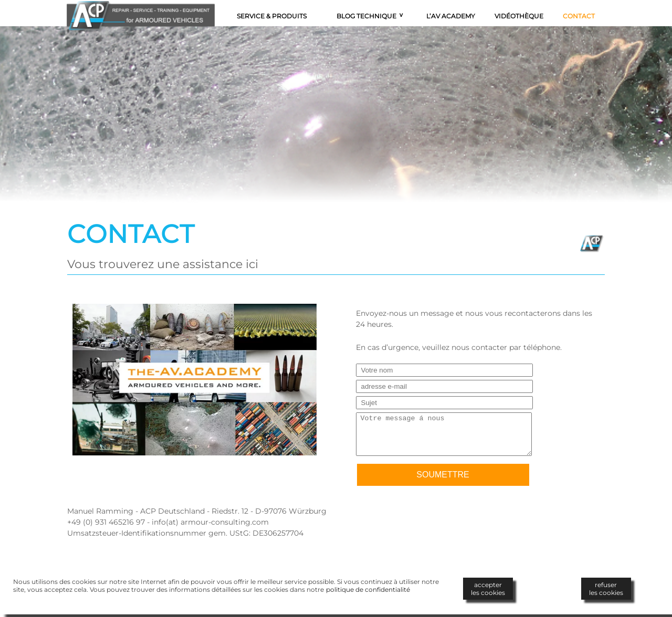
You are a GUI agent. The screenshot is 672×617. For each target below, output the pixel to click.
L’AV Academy (451, 16)
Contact (579, 16)
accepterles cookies (488, 589)
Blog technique (366, 16)
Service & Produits (272, 16)
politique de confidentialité (368, 589)
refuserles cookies (606, 589)
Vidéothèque (519, 16)
